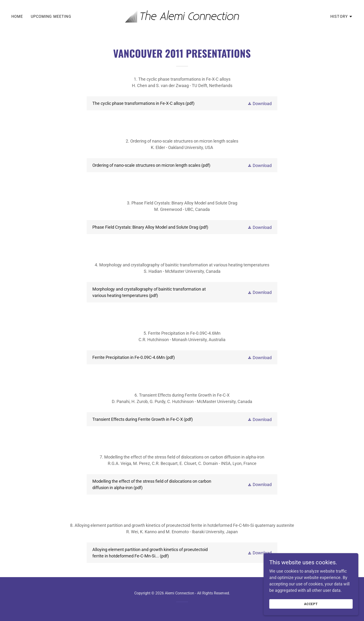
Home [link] (17, 16)
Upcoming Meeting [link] (51, 16)
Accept (311, 611)
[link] (182, 16)
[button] (342, 17)
